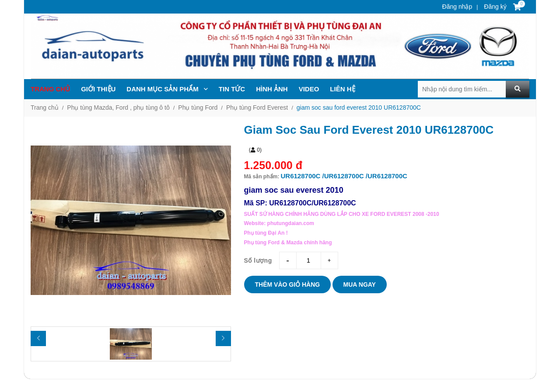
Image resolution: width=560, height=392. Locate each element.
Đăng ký (494, 7)
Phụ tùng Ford (198, 108)
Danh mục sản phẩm (167, 89)
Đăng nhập (457, 7)
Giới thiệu (98, 89)
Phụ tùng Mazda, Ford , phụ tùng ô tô (118, 108)
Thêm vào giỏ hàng (288, 284)
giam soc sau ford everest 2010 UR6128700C (359, 108)
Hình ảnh (272, 89)
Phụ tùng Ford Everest (257, 108)
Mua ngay (360, 284)
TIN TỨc (232, 89)
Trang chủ (50, 89)
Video (309, 89)
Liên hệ (342, 89)
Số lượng (258, 260)
